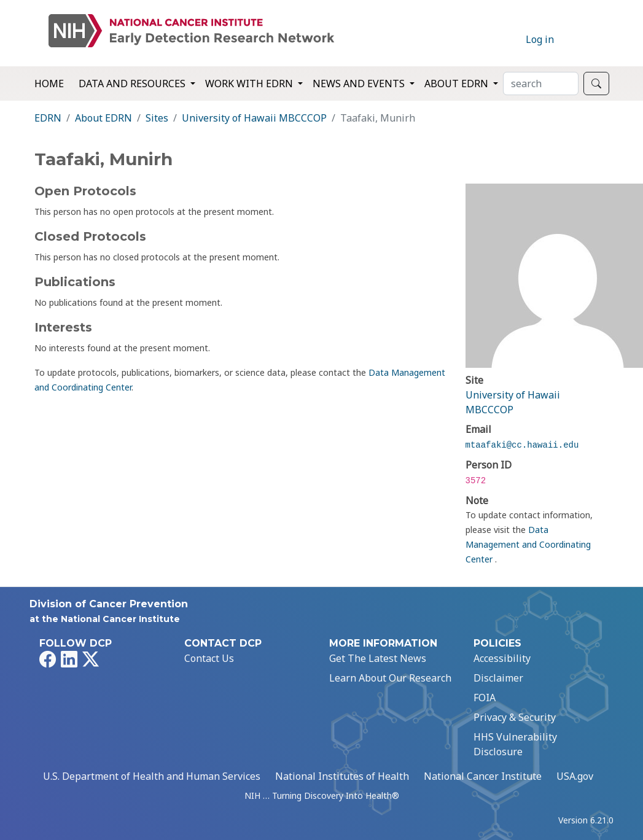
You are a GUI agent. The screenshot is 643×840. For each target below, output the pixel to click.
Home (49, 84)
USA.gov (575, 776)
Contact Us (209, 658)
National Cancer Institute (483, 776)
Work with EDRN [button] (250, 84)
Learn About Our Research (390, 678)
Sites (157, 118)
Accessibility (502, 658)
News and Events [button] (360, 84)
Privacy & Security (515, 717)
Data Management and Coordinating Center (528, 544)
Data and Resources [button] (133, 84)
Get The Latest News (378, 658)
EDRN (48, 118)
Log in (540, 39)
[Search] (541, 84)
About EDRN (103, 118)
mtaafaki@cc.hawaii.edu (522, 445)
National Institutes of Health (342, 776)
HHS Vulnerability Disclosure (515, 744)
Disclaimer (498, 678)
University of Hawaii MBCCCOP (254, 118)
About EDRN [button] (458, 84)
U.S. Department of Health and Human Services (152, 776)
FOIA (485, 698)
